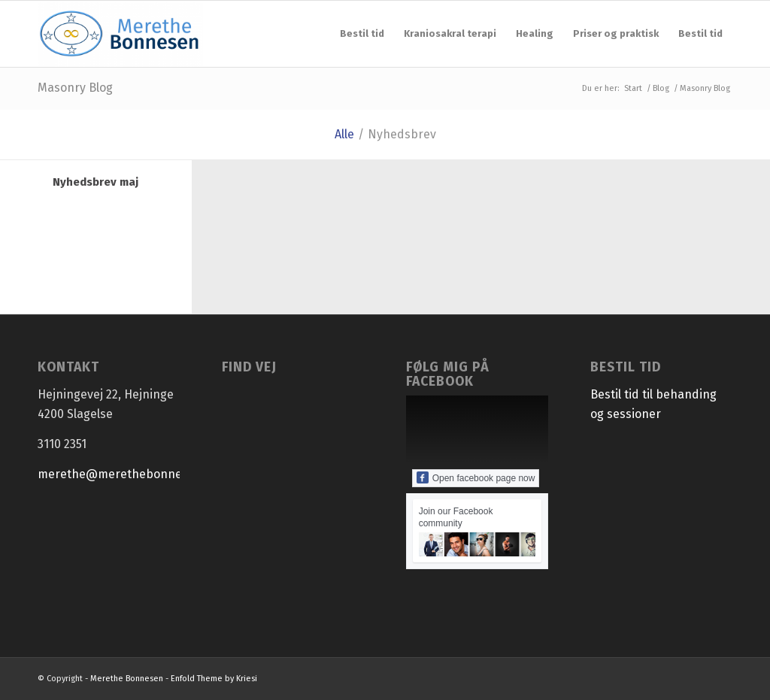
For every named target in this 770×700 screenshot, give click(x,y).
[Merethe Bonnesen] (120, 34)
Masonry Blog (75, 88)
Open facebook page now (476, 477)
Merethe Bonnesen (127, 679)
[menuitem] (362, 34)
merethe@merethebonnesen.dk (129, 474)
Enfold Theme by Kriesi (214, 679)
